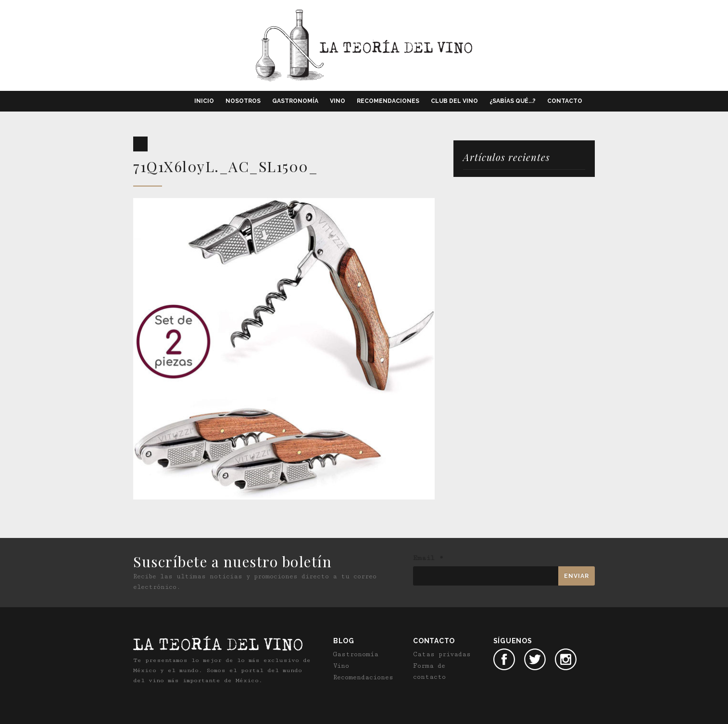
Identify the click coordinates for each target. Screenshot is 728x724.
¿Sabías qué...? (513, 101)
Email (428, 558)
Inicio (204, 101)
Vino (338, 101)
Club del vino (454, 101)
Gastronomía (295, 101)
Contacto (565, 101)
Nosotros (243, 101)
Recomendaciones (388, 101)
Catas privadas (442, 654)
